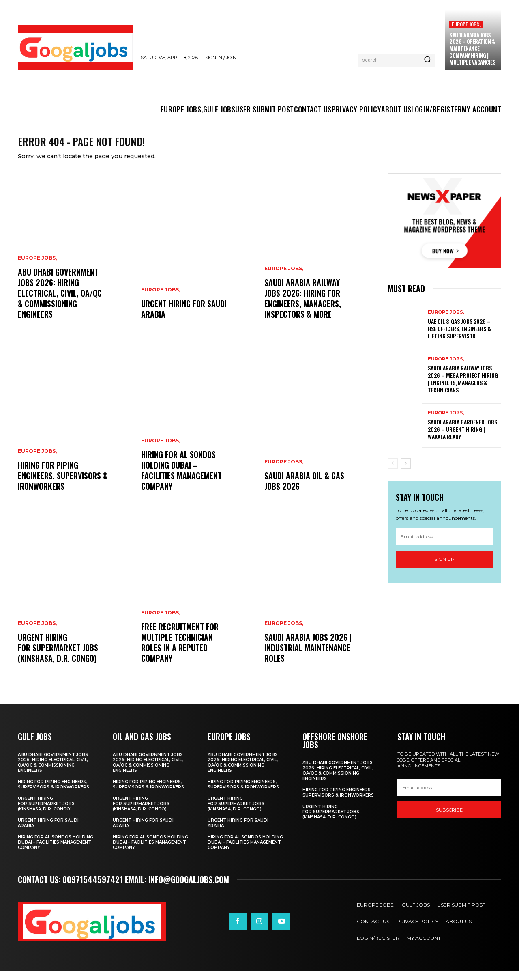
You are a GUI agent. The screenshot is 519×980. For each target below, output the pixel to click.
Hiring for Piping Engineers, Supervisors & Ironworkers (63, 485)
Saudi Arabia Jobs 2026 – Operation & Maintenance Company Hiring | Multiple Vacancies (472, 49)
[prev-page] (393, 472)
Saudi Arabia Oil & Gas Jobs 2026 (304, 490)
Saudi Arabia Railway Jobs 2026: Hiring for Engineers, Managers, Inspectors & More (303, 308)
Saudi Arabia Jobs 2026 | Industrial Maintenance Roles (308, 657)
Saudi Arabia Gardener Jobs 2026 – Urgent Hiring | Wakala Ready (462, 438)
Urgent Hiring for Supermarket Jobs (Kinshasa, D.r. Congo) (58, 657)
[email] (444, 546)
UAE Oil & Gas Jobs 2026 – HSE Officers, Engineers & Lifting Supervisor (459, 337)
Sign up (444, 568)
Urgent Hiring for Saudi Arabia (184, 318)
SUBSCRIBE (449, 819)
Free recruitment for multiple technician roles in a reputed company (180, 652)
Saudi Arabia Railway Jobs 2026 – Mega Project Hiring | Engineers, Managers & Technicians (463, 388)
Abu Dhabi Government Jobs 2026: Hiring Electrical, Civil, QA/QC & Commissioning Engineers (60, 302)
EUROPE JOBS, (466, 24)
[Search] (427, 60)
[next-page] (406, 472)
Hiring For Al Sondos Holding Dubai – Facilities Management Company (181, 480)
